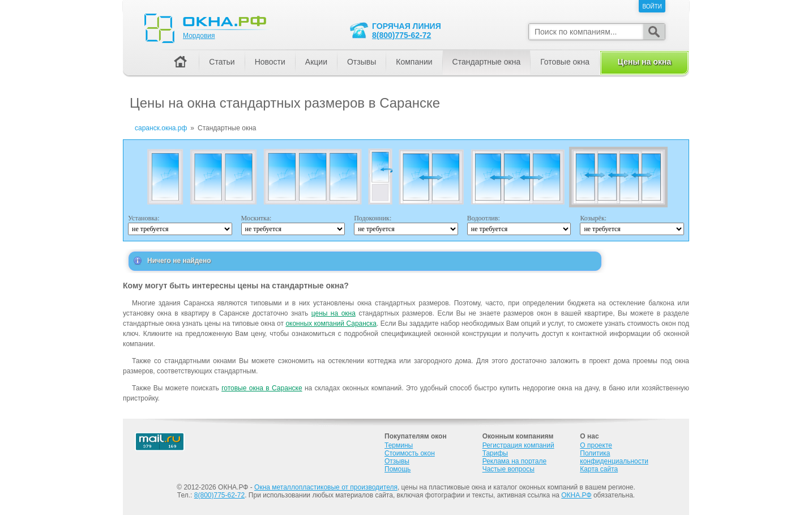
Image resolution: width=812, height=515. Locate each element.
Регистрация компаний (518, 445)
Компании (414, 62)
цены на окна (334, 313)
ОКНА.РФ (576, 495)
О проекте (596, 445)
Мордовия (199, 36)
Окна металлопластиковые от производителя (326, 487)
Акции (316, 62)
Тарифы (495, 453)
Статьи (222, 62)
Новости (270, 62)
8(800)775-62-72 (401, 35)
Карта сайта (599, 469)
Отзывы (362, 62)
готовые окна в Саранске (262, 388)
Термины (399, 445)
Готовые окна (565, 62)
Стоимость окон (410, 453)
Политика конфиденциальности (614, 457)
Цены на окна (644, 62)
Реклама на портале (514, 461)
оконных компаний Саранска (331, 324)
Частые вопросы (508, 469)
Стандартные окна (487, 62)
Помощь (398, 469)
